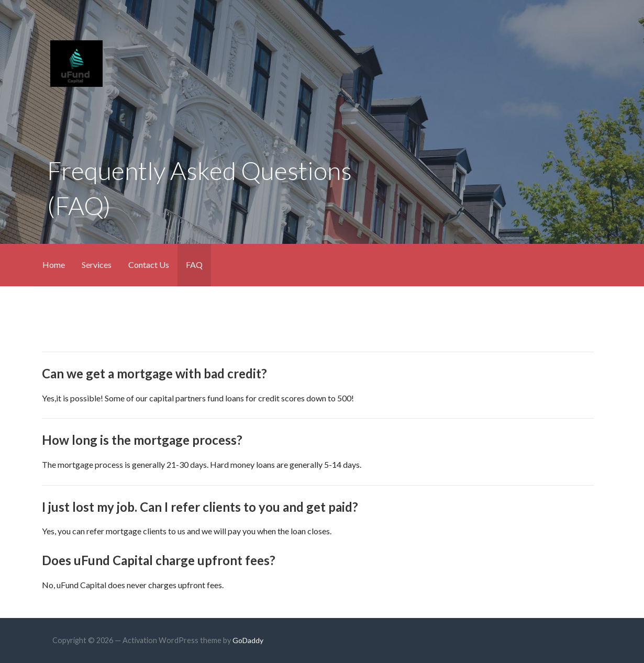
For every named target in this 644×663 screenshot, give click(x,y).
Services (97, 265)
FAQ (194, 265)
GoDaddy (248, 640)
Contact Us (149, 265)
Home (54, 265)
